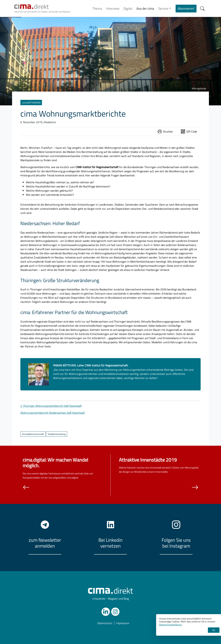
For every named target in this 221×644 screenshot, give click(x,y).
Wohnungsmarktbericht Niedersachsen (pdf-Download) (53, 413)
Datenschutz (105, 623)
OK (214, 630)
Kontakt (58, 382)
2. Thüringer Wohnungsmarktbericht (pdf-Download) (51, 406)
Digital (128, 8)
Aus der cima (145, 8)
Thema (97, 8)
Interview (113, 8)
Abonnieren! (186, 8)
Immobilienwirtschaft (33, 434)
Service (163, 8)
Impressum (123, 623)
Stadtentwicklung (57, 434)
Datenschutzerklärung (171, 625)
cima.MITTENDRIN (31, 103)
